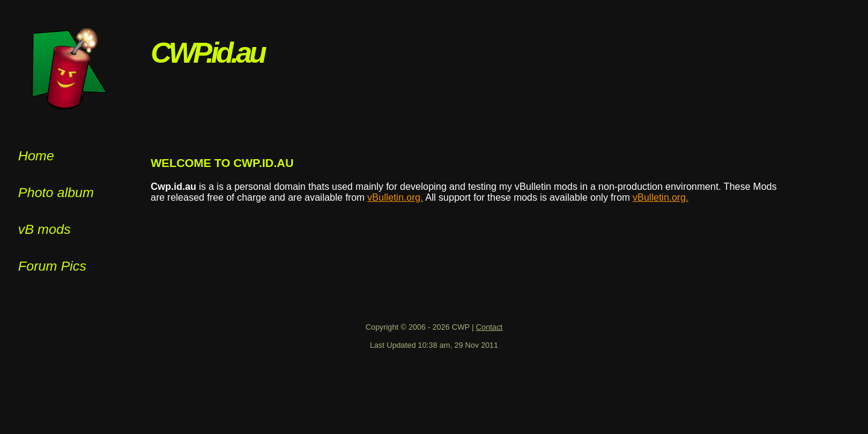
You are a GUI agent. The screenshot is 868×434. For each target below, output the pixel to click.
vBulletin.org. (395, 197)
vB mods (44, 229)
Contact (489, 327)
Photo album (56, 193)
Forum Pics (52, 266)
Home (36, 156)
